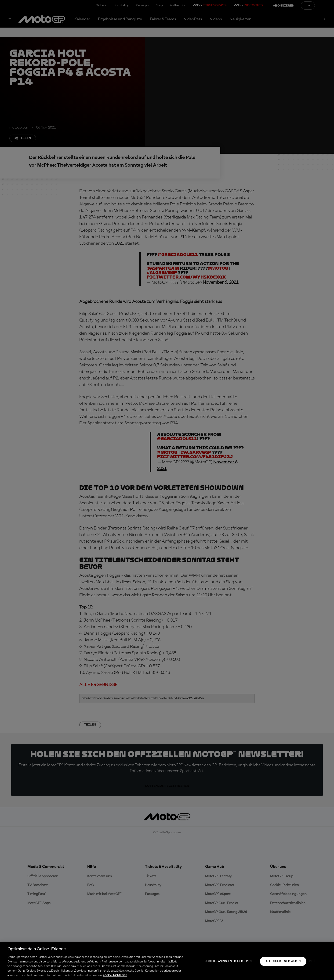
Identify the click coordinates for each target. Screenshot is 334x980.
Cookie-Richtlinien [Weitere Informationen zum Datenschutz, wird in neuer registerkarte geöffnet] (115, 975)
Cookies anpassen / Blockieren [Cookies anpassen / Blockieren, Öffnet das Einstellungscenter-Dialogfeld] (228, 961)
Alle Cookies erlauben (283, 961)
